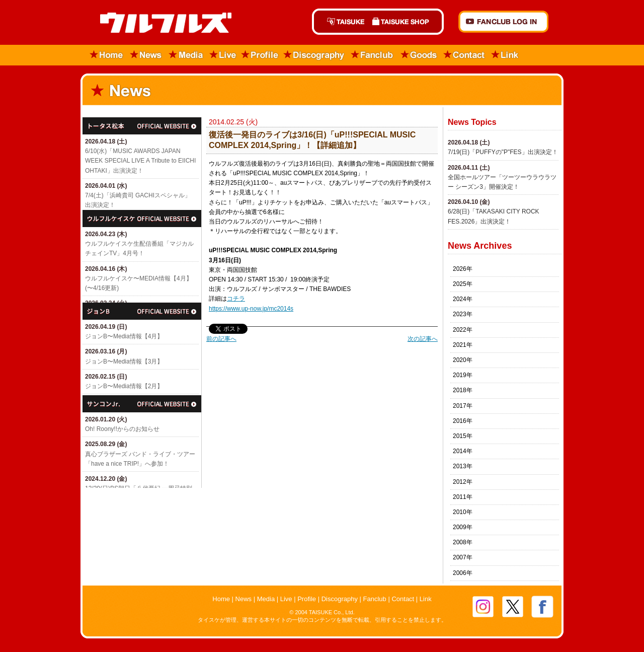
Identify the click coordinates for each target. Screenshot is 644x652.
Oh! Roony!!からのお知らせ (122, 429)
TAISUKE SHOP (406, 22)
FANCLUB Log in (503, 22)
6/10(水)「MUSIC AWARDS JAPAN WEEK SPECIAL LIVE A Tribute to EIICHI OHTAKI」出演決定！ (140, 161)
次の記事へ (423, 339)
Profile (260, 55)
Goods (419, 55)
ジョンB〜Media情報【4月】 (124, 336)
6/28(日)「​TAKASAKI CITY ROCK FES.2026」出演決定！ (494, 216)
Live (223, 55)
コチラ (236, 299)
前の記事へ (221, 339)
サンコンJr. (142, 404)
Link (505, 55)
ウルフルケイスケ (142, 219)
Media (186, 55)
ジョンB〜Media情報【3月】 (124, 361)
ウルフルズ (160, 23)
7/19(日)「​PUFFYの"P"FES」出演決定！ (503, 152)
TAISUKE (340, 22)
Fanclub (373, 55)
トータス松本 (142, 126)
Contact (464, 55)
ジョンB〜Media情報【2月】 (124, 386)
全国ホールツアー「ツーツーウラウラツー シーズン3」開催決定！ (502, 182)
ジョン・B (142, 311)
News (146, 55)
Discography (314, 55)
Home (103, 55)
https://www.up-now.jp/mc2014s (251, 309)
